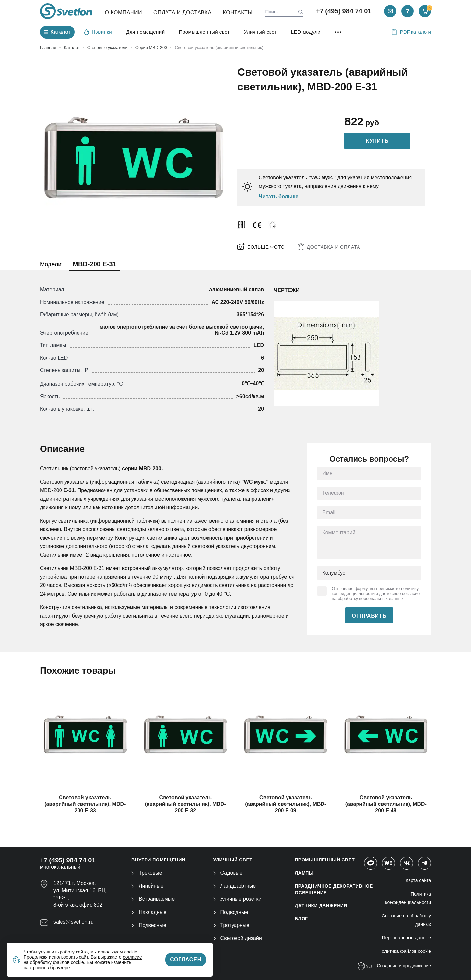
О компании (124, 13)
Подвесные (149, 925)
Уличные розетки (237, 899)
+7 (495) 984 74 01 (344, 11)
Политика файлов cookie (405, 951)
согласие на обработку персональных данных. (376, 596)
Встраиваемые (153, 899)
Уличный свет (261, 32)
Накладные (149, 912)
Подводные (231, 912)
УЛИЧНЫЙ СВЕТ (233, 860)
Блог (301, 919)
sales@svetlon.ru (73, 922)
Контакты (238, 13)
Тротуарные (231, 925)
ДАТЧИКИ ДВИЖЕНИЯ (321, 906)
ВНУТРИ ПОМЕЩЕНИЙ (158, 860)
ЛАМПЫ (304, 873)
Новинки (98, 32)
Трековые (147, 873)
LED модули (306, 32)
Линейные (147, 886)
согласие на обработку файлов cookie (83, 960)
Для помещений (145, 32)
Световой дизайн (238, 938)
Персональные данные (407, 938)
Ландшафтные (235, 886)
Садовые (228, 873)
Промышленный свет (204, 32)
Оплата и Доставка (183, 13)
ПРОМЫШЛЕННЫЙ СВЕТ (325, 860)
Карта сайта (418, 880)
